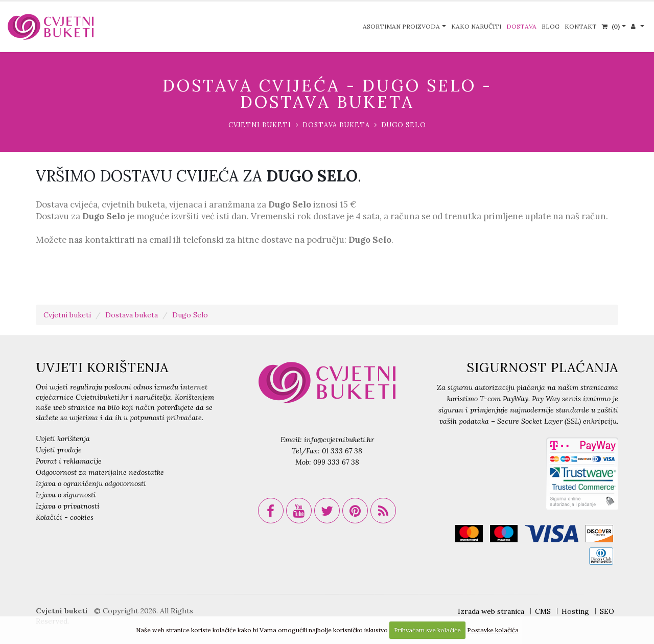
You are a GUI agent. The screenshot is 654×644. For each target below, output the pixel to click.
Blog (551, 26)
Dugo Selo (404, 125)
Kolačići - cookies (65, 517)
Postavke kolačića (493, 630)
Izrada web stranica (491, 611)
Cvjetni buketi (260, 125)
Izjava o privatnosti (68, 506)
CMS (543, 611)
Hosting (575, 611)
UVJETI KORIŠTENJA (102, 367)
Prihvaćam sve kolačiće (427, 630)
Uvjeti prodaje (59, 450)
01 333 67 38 (342, 451)
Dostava (521, 26)
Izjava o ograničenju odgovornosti (91, 484)
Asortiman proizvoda (401, 26)
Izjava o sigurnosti (66, 495)
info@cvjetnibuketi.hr (339, 440)
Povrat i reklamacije (69, 461)
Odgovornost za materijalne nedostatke (100, 472)
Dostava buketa (336, 125)
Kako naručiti (476, 26)
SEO (607, 611)
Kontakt (581, 26)
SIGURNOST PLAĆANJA (542, 367)
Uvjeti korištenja (63, 439)
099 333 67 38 (336, 462)
